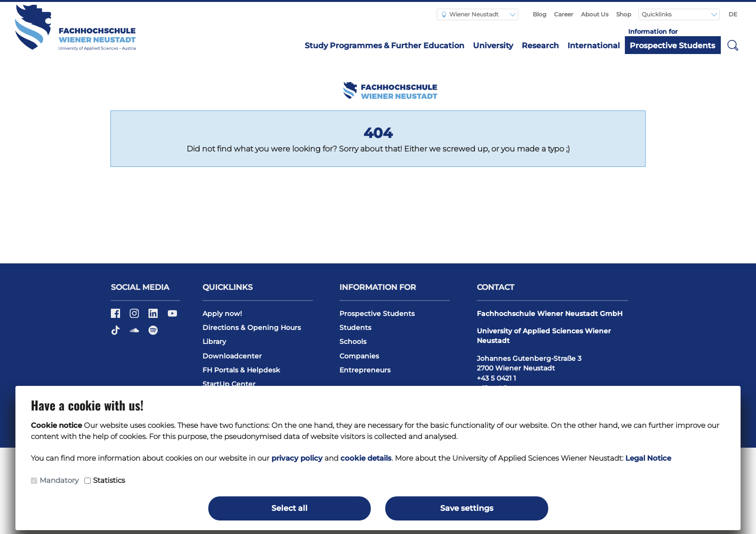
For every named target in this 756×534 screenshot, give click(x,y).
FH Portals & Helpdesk (241, 370)
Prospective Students (672, 46)
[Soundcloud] (135, 333)
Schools (353, 342)
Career (564, 14)
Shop (624, 14)
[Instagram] (135, 316)
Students (355, 328)
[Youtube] (172, 316)
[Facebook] (116, 316)
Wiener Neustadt (470, 14)
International (594, 46)
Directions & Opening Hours (252, 328)
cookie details (366, 458)
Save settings (467, 508)
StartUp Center (229, 384)
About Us (595, 14)
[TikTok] (116, 333)
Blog (540, 14)
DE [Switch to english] (733, 14)
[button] (733, 45)
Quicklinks (657, 14)
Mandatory (59, 480)
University (493, 46)
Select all (290, 508)
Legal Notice (648, 458)
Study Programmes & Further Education (385, 46)
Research (540, 46)
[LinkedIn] (154, 316)
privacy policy (297, 458)
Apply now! (222, 314)
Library (214, 342)
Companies (359, 356)
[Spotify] (153, 333)
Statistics (109, 480)
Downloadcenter (232, 356)
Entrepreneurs (365, 370)
